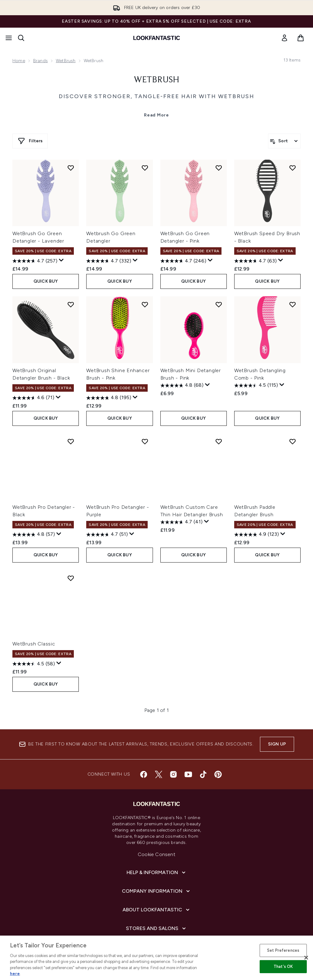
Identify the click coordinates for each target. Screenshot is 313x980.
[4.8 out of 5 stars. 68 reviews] (182, 385)
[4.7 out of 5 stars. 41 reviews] (181, 522)
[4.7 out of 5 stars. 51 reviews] (107, 535)
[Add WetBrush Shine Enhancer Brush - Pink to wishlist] (145, 304)
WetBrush (66, 61)
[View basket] (301, 38)
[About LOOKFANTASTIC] (157, 910)
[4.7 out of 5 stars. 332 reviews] (109, 261)
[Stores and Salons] (156, 928)
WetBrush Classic (34, 644)
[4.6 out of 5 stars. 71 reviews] (33, 398)
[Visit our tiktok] (203, 774)
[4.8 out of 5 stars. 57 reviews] (34, 535)
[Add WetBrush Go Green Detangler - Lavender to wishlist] (71, 168)
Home (19, 61)
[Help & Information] (157, 873)
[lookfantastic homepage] (157, 38)
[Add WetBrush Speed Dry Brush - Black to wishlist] (293, 168)
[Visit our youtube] (188, 774)
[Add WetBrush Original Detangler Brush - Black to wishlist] (71, 304)
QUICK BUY (46, 281)
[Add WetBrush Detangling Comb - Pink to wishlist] (293, 304)
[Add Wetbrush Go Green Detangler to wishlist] (145, 168)
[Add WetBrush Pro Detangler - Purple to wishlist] (145, 441)
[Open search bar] (21, 38)
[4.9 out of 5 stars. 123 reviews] (257, 535)
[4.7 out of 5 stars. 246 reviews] (183, 261)
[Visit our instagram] (173, 774)
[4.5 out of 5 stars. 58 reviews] (34, 664)
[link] (284, 38)
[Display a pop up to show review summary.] (61, 260)
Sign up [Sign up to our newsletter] (277, 744)
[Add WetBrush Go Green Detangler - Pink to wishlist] (219, 168)
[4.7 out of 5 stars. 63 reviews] (255, 261)
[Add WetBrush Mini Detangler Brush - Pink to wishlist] (219, 304)
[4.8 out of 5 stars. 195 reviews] (109, 398)
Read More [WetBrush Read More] (156, 115)
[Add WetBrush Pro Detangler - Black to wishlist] (71, 441)
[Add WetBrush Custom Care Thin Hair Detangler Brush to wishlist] (219, 441)
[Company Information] (156, 891)
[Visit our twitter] (159, 774)
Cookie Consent (156, 854)
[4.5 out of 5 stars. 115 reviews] (256, 385)
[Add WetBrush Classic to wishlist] (71, 578)
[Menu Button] (9, 38)
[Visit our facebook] (144, 774)
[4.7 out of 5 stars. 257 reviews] (35, 261)
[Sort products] (284, 141)
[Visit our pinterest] (218, 774)
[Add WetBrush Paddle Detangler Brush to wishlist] (293, 441)
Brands (40, 61)
